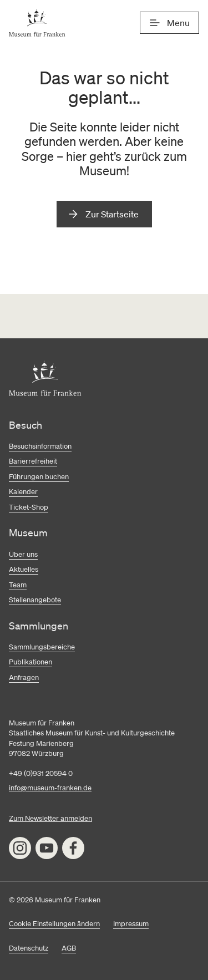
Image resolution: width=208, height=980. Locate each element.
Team (18, 585)
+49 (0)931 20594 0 (41, 773)
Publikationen (31, 662)
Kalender (23, 492)
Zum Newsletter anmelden (50, 818)
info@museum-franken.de (50, 788)
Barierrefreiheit (33, 461)
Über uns (23, 554)
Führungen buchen (39, 477)
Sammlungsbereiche (42, 647)
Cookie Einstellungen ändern (54, 924)
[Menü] (169, 23)
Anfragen (24, 677)
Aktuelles (24, 569)
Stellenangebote (35, 600)
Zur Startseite (112, 214)
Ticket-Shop (29, 507)
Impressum (131, 924)
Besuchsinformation (40, 446)
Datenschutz (29, 948)
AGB (69, 948)
